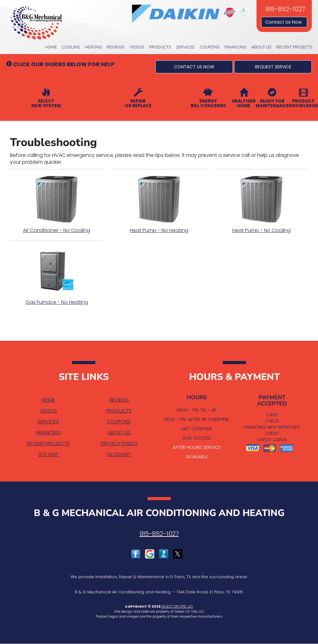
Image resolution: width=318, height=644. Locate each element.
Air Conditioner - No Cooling (57, 205)
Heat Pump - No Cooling (261, 205)
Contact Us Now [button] (284, 22)
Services (185, 47)
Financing (235, 47)
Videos (137, 47)
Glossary (119, 454)
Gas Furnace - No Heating (57, 276)
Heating (93, 47)
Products (160, 47)
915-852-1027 (159, 534)
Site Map (48, 454)
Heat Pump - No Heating (159, 205)
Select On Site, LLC (177, 606)
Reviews (116, 47)
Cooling (71, 47)
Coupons (210, 47)
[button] (194, 67)
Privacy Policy (119, 443)
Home (51, 47)
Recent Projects (294, 47)
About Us (261, 47)
